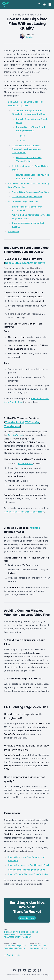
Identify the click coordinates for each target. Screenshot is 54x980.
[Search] (39, 5)
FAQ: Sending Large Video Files (23, 202)
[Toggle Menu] (50, 5)
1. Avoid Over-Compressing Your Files (30, 192)
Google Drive (13, 263)
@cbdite (29, 37)
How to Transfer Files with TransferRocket (24, 512)
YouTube (35, 528)
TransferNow (12, 426)
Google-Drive (11, 932)
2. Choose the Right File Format (27, 197)
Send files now (27, 918)
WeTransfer (32, 422)
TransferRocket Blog (40, 975)
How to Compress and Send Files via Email (28, 865)
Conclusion (13, 232)
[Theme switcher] (44, 5)
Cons (23, 140)
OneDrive (40, 263)
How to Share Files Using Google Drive (27, 870)
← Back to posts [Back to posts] (12, 955)
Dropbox (27, 263)
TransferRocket (14, 422)
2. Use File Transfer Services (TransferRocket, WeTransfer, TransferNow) (26, 149)
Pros (22, 136)
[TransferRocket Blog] (6, 5)
